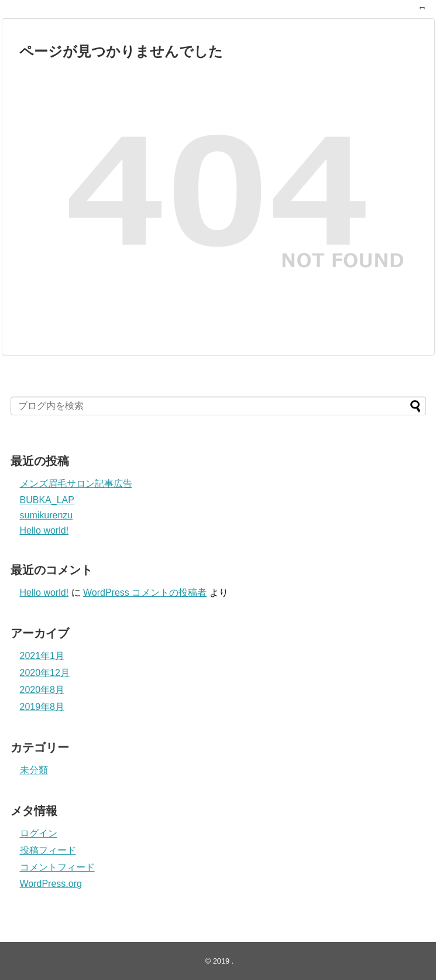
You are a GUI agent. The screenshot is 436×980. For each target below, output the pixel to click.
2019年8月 (42, 707)
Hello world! (44, 530)
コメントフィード (57, 867)
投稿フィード (48, 850)
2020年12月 (45, 673)
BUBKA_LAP (47, 500)
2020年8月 (42, 690)
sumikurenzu (47, 515)
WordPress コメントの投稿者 (145, 593)
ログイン (39, 833)
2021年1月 (42, 656)
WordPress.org (51, 884)
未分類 (34, 770)
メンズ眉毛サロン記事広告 (76, 484)
